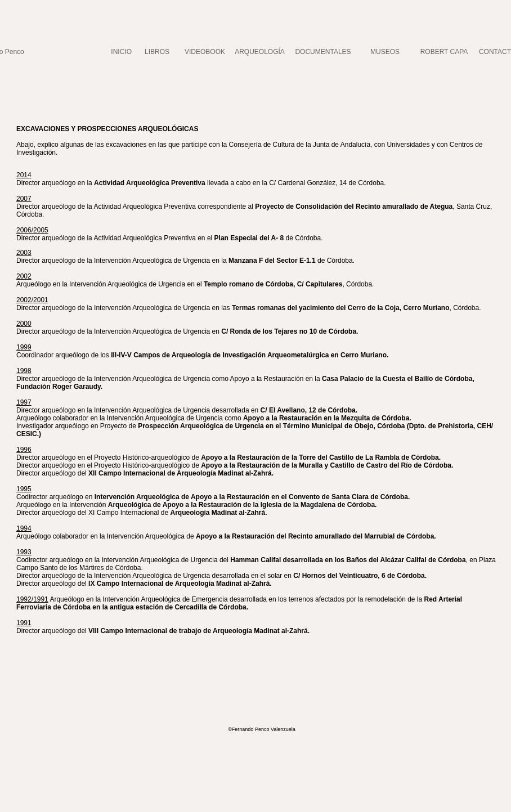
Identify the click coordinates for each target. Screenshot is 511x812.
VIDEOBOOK (205, 52)
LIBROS (157, 52)
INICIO (121, 52)
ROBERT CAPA (444, 52)
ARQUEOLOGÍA (260, 52)
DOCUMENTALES (323, 52)
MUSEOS (385, 52)
